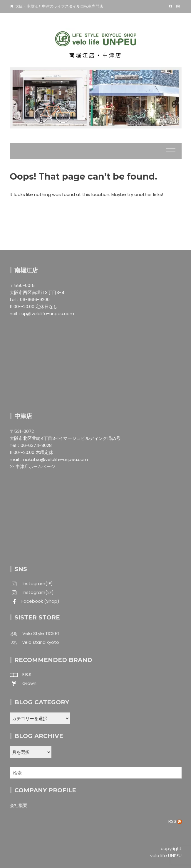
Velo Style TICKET (41, 633)
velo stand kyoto (41, 642)
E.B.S (27, 674)
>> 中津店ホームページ (32, 466)
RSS (175, 821)
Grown (29, 683)
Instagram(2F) (38, 592)
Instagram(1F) (37, 584)
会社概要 (19, 805)
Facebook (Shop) (40, 601)
